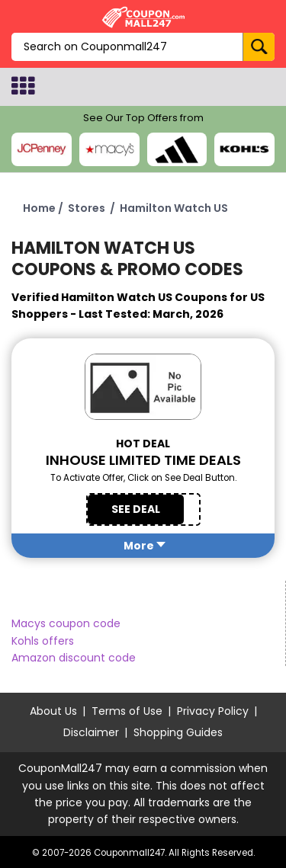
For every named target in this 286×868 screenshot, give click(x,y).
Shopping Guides (178, 732)
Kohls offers (43, 641)
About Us (53, 711)
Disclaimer (91, 732)
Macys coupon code (66, 623)
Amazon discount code (74, 658)
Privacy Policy (213, 711)
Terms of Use (127, 711)
